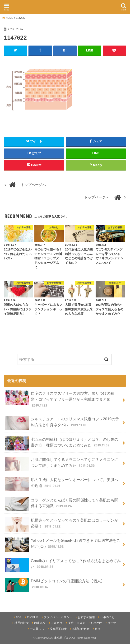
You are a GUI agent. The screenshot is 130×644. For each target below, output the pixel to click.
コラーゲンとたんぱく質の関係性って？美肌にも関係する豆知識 (61, 504)
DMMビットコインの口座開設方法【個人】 (55, 585)
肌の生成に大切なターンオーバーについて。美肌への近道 (61, 484)
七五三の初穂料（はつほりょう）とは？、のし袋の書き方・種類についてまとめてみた (61, 444)
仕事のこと (107, 617)
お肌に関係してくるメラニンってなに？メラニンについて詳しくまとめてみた (61, 464)
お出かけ (96, 623)
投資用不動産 (58, 629)
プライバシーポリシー (58, 617)
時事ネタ (40, 623)
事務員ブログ (63, 638)
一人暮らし (37, 629)
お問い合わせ (81, 629)
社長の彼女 (22, 623)
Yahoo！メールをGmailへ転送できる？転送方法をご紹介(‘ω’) (63, 545)
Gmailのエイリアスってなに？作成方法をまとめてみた (63, 565)
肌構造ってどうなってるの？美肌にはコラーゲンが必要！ (61, 524)
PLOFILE (33, 617)
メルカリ (57, 623)
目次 (98, 629)
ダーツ (112, 623)
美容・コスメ (77, 623)
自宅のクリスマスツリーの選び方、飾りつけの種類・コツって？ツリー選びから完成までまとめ (60, 399)
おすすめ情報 (86, 617)
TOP (19, 617)
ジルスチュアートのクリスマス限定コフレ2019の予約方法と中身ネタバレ (62, 423)
